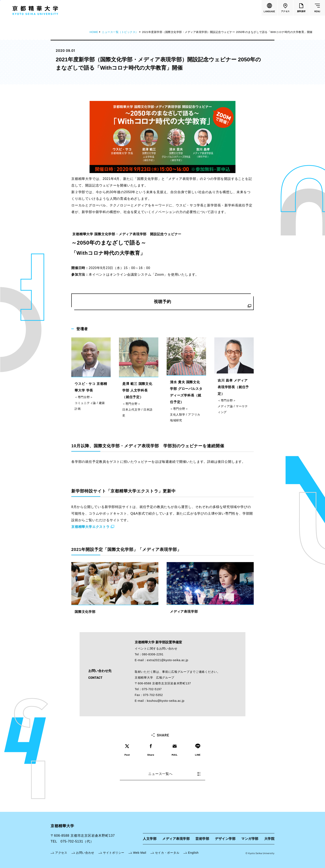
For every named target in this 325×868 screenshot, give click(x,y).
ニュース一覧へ (174, 774)
